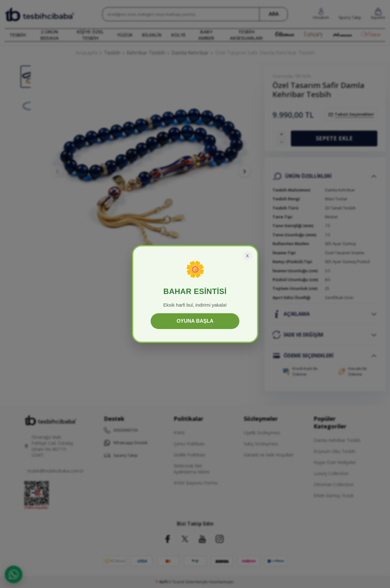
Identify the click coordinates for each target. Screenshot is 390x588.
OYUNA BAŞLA (195, 321)
